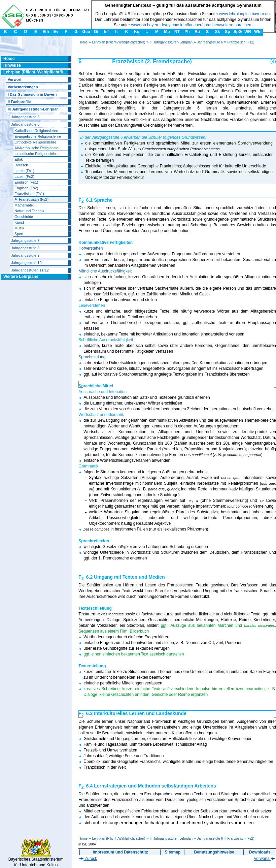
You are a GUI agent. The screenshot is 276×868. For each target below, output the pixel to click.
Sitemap (173, 852)
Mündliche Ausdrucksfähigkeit (105, 271)
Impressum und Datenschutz (120, 852)
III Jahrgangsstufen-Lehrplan (171, 42)
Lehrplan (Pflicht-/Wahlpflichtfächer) (118, 42)
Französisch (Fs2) (241, 42)
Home (83, 42)
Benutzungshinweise (214, 852)
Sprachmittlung (92, 357)
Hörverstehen (91, 248)
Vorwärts (265, 859)
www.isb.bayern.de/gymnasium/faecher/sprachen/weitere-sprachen (191, 25)
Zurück (88, 859)
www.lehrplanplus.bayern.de (244, 14)
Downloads (260, 852)
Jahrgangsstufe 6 (210, 42)
